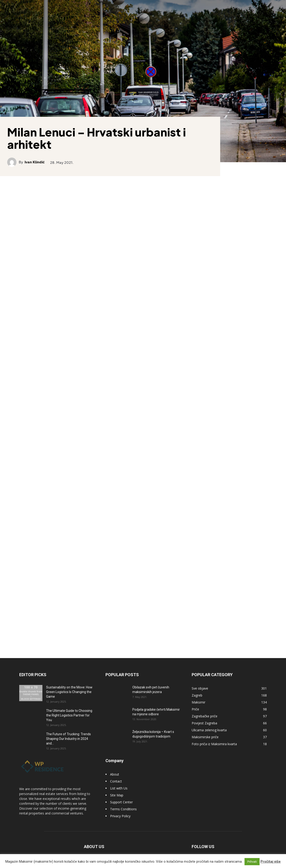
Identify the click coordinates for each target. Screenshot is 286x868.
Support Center (121, 794)
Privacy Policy (120, 808)
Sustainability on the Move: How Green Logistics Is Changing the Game (69, 684)
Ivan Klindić (38, 158)
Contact (116, 773)
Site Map (117, 787)
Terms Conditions (123, 801)
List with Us (119, 780)
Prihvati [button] (252, 862)
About (115, 766)
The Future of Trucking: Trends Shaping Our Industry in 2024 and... (68, 731)
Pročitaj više (271, 862)
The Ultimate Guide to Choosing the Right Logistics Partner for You (69, 707)
